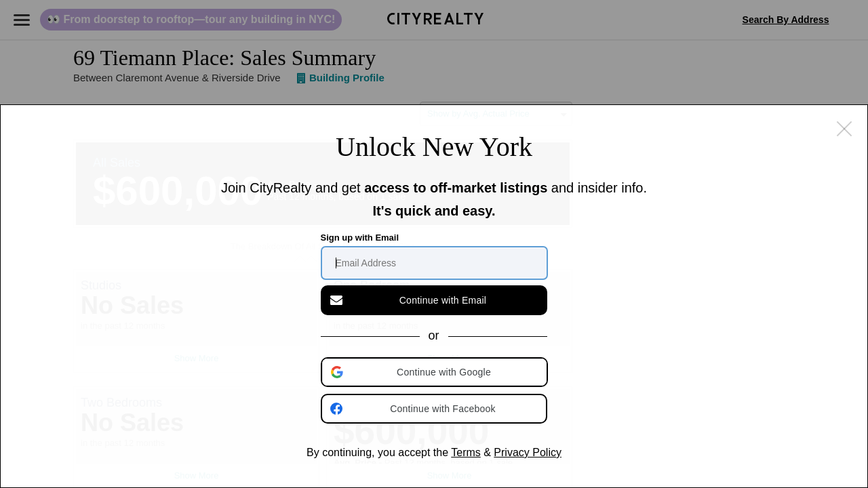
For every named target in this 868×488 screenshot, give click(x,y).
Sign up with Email (360, 238)
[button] (435, 372)
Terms (466, 452)
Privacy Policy (528, 452)
